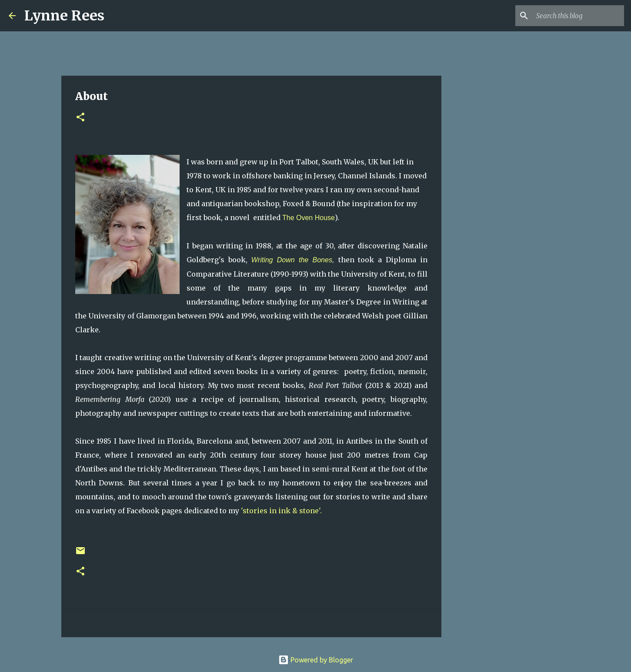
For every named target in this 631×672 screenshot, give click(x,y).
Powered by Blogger (316, 660)
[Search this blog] (578, 16)
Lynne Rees (64, 16)
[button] (80, 118)
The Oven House (309, 218)
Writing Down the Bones (292, 260)
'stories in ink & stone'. (282, 511)
